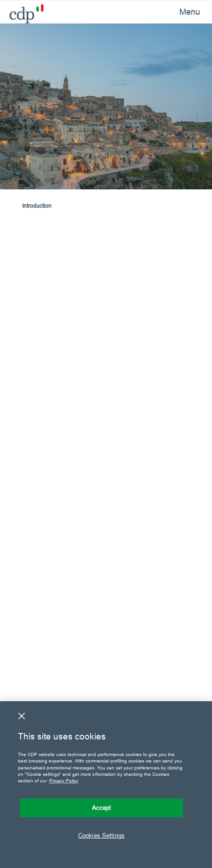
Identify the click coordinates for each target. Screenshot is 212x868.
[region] (106, 785)
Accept (102, 808)
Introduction (37, 206)
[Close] (22, 716)
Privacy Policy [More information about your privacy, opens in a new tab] (64, 781)
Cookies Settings (101, 835)
